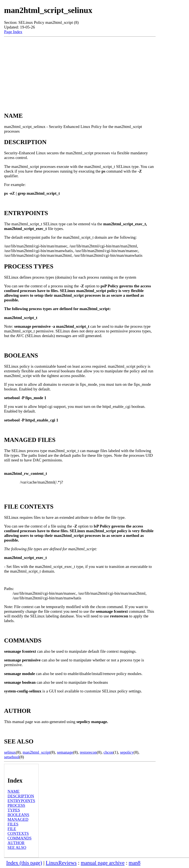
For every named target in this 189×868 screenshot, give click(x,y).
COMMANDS (20, 838)
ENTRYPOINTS (21, 801)
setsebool (12, 757)
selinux (10, 752)
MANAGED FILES (18, 822)
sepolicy (127, 752)
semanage (65, 752)
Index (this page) (24, 863)
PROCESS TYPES (16, 808)
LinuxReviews (61, 863)
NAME (14, 791)
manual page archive (103, 863)
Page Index (13, 32)
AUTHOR (16, 843)
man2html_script (36, 752)
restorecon (88, 752)
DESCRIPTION (21, 796)
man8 (135, 863)
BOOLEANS (18, 815)
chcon (108, 752)
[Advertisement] (80, 71)
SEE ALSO (17, 847)
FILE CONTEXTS (18, 831)
